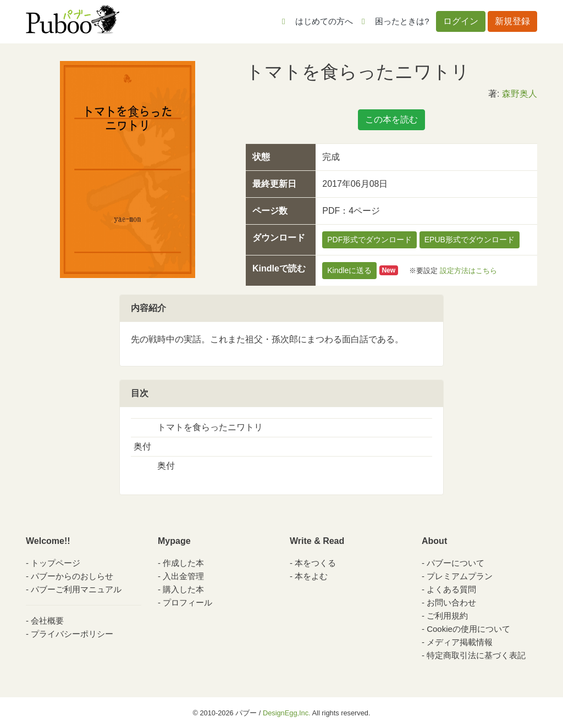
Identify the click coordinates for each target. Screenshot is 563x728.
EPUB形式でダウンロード (470, 240)
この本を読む (391, 120)
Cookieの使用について (468, 629)
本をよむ (311, 576)
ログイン (461, 21)
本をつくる (315, 563)
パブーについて (456, 563)
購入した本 (183, 589)
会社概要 (47, 621)
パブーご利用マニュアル (76, 589)
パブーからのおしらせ (72, 576)
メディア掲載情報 (460, 642)
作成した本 (183, 563)
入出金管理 (183, 576)
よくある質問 (451, 589)
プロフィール (187, 602)
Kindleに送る (349, 270)
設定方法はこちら (468, 270)
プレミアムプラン (460, 576)
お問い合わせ (451, 602)
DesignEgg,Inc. (287, 713)
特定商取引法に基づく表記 (476, 655)
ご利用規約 (447, 616)
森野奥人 (520, 94)
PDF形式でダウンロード (369, 240)
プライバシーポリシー (72, 634)
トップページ (56, 563)
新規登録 (512, 21)
